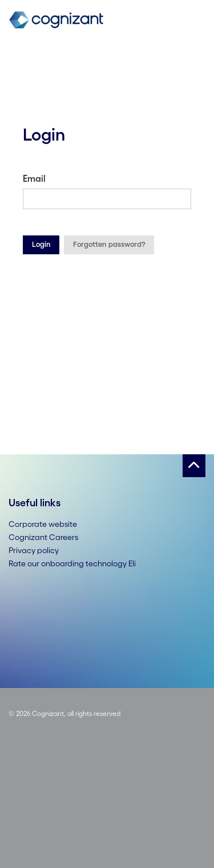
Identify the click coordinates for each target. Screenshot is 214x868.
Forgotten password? (109, 244)
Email (34, 178)
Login (41, 244)
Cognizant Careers (43, 537)
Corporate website (43, 524)
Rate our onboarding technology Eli (72, 563)
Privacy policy (34, 550)
